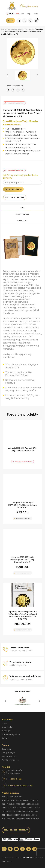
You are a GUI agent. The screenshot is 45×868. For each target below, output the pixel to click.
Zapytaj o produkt (15, 197)
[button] (7, 75)
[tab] (22, 208)
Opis (23, 208)
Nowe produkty (8, 727)
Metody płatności (9, 756)
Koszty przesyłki (8, 753)
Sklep (15, 29)
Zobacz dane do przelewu (16, 830)
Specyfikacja (22, 214)
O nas (4, 724)
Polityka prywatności (10, 760)
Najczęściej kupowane (11, 734)
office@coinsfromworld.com (20, 785)
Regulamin (6, 749)
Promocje (6, 731)
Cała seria (22, 221)
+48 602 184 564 (15, 779)
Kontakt (36, 14)
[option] (22, 52)
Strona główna (7, 29)
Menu (11, 21)
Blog (28, 14)
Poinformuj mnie (13, 189)
